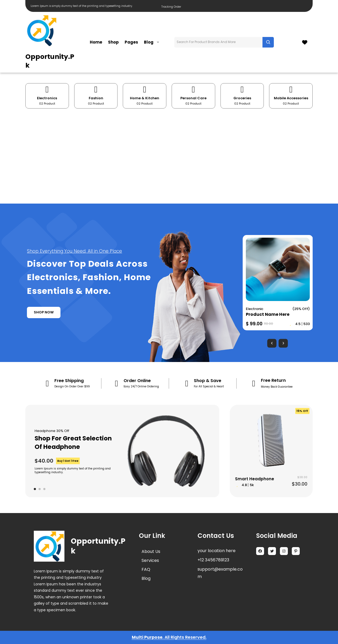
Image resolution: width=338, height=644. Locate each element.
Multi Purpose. (148, 637)
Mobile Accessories (291, 98)
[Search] (268, 42)
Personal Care (193, 98)
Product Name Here (268, 314)
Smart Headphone (255, 479)
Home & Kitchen (145, 98)
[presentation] (272, 343)
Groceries (242, 98)
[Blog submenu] (158, 42)
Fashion (96, 98)
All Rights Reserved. (185, 637)
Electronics (47, 98)
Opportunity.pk (50, 61)
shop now (44, 312)
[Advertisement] (169, 156)
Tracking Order (171, 7)
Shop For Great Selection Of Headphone (73, 443)
